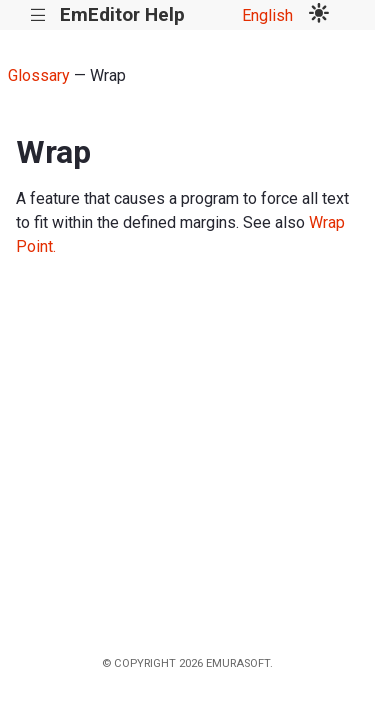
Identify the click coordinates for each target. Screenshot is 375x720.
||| (38, 15)
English (267, 15)
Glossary (39, 75)
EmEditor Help (122, 14)
